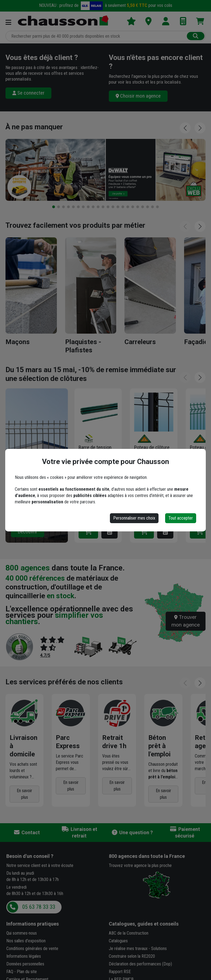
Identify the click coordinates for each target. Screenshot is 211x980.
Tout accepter (181, 518)
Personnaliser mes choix (134, 518)
